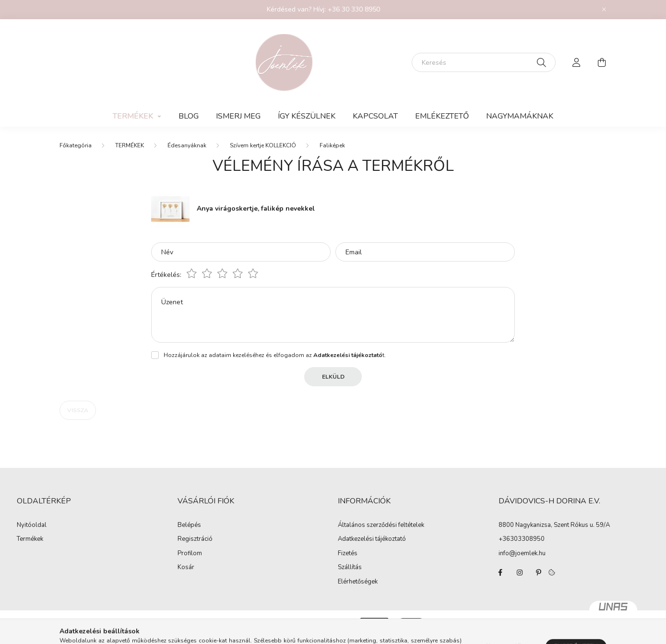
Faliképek (332, 145)
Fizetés (348, 554)
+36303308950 (522, 539)
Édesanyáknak (187, 145)
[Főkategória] (76, 145)
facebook (500, 572)
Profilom (190, 554)
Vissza (78, 410)
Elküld (333, 377)
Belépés (189, 525)
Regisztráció (195, 539)
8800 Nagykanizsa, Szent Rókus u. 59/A (554, 525)
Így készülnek (307, 116)
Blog (189, 116)
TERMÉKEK (130, 145)
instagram (520, 572)
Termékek (30, 539)
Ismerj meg (238, 116)
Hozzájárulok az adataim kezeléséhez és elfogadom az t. (275, 355)
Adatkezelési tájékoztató (372, 539)
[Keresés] (484, 62)
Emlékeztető (442, 116)
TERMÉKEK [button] (134, 116)
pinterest (539, 572)
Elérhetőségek (358, 582)
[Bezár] (604, 10)
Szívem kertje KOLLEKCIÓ (263, 145)
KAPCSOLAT (375, 116)
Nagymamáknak (520, 116)
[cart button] (602, 62)
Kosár (186, 568)
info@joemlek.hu (522, 553)
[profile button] (577, 62)
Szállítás (350, 568)
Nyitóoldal (32, 525)
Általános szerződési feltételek (381, 525)
